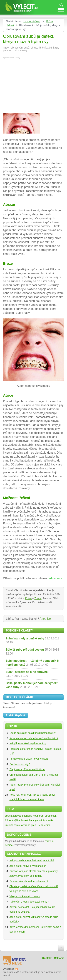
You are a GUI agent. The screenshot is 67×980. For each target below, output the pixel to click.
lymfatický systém (44, 820)
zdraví (17, 825)
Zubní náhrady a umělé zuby (25, 638)
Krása (50, 21)
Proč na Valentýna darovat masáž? (29, 881)
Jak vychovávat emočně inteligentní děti (32, 860)
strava (8, 816)
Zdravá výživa (13, 820)
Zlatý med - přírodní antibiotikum (27, 769)
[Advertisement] (33, 86)
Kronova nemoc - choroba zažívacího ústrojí (34, 738)
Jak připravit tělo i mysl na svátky (28, 743)
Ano (42, 619)
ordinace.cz (55, 578)
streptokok (51, 816)
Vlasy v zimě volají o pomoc (25, 896)
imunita (9, 825)
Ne (49, 619)
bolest (24, 820)
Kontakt (47, 958)
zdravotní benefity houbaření (28, 816)
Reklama (59, 958)
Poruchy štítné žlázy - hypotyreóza (29, 759)
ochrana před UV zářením (36, 825)
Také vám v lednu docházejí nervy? (29, 902)
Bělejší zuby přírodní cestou (25, 650)
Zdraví (10, 25)
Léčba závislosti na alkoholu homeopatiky (33, 733)
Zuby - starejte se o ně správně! (27, 672)
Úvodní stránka (32, 21)
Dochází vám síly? (20, 764)
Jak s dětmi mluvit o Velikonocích (28, 866)
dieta (31, 820)
